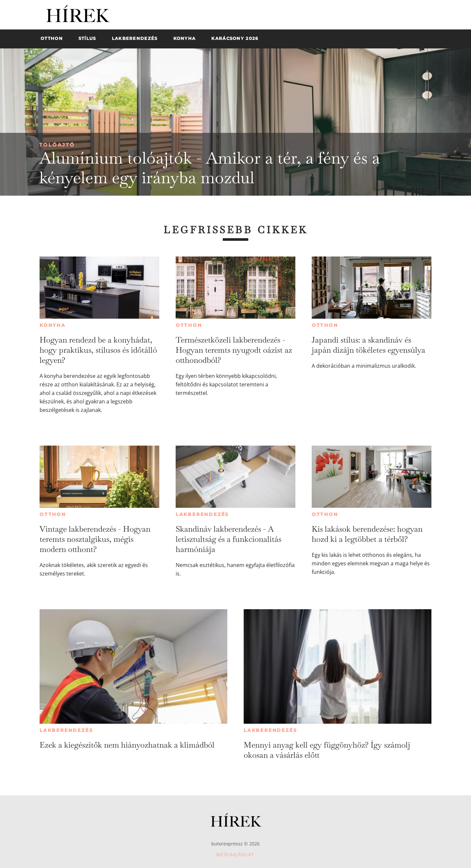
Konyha (53, 325)
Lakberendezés (202, 514)
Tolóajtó (57, 145)
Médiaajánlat (235, 854)
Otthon (189, 325)
